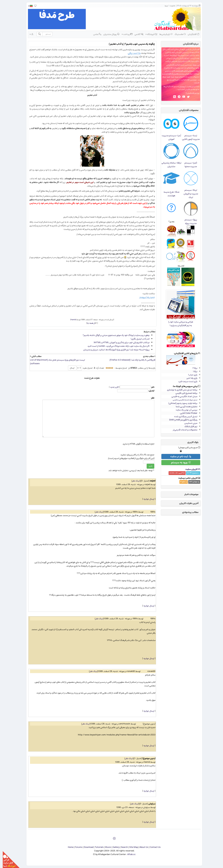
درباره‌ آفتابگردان (188, 44)
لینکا (162, 77)
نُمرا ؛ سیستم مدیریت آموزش (169, 137)
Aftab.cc (129, 854)
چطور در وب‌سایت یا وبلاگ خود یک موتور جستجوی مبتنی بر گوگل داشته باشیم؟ (113, 335)
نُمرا (170, 77)
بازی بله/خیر (189, 378)
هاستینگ (177, 34)
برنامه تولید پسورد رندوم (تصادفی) (180, 403)
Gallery (113, 847)
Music (105, 847)
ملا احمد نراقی (132, 53)
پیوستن (179, 86)
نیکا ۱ (192, 371)
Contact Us (152, 847)
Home (68, 847)
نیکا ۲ (192, 368)
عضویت (170, 6)
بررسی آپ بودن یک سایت (184, 410)
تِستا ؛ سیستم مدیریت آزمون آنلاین (188, 137)
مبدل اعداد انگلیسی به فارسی (182, 396)
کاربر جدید (112, 387)
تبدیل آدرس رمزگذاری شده (183, 416)
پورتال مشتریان (109, 34)
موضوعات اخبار (189, 494)
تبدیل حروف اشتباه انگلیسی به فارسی (182, 400)
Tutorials (96, 847)
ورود (163, 6)
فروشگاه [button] (149, 34)
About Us (141, 847)
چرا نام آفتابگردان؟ (190, 93)
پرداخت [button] (124, 34)
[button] (27, 6)
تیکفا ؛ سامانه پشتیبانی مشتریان (169, 165)
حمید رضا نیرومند (144, 297)
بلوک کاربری (190, 442)
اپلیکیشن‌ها (163, 34)
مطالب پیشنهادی (188, 512)
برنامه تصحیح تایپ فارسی (184, 393)
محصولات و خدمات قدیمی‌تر (182, 430)
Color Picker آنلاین (186, 413)
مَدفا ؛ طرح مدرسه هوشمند (169, 194)
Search (122, 847)
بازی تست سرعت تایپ (185, 381)
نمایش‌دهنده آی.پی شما (184, 407)
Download (86, 847)
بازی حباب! (190, 375)
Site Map (131, 847)
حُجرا (166, 77)
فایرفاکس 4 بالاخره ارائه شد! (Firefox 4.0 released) (130, 360)
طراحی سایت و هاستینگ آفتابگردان (173, 74)
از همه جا (88, 323)
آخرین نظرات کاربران (186, 503)
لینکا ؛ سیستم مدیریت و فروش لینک (188, 194)
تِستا (174, 77)
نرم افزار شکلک (188, 426)
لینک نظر (133, 481)
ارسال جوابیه (146, 499)
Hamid (71, 320)
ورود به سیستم (178, 463)
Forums (76, 847)
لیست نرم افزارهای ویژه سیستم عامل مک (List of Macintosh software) (55, 362)
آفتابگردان (191, 34)
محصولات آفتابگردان (186, 110)
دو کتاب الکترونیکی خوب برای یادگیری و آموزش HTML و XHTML (119, 342)
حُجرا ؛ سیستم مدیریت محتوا (188, 165)
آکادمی (136, 34)
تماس (95, 34)
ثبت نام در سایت (178, 457)
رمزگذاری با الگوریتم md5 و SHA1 (180, 420)
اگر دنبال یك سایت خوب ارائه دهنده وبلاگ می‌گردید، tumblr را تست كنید (116, 346)
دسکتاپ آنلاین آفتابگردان (182, 71)
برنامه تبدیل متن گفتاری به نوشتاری (179, 390)
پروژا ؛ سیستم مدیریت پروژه (188, 221)
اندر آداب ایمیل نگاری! (137, 339)
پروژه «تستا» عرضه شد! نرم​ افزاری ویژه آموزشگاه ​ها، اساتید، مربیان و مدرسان (114, 350)
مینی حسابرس (188, 423)
